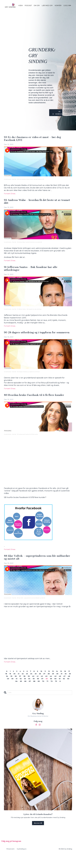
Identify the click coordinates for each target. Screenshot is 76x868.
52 (41, 690)
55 (55, 690)
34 (21, 687)
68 (50, 692)
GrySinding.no (22, 863)
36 (30, 687)
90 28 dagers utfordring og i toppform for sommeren (34, 337)
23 (35, 685)
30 (69, 685)
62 (21, 692)
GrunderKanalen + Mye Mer (10, 180)
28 (59, 685)
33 (16, 687)
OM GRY (37, 6)
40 (49, 687)
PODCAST (28, 6)
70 (60, 692)
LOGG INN (67, 6)
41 (54, 687)
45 (7, 690)
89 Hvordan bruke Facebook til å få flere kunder (33, 404)
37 (35, 687)
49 (27, 690)
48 (22, 690)
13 (56, 682)
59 (7, 692)
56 (60, 690)
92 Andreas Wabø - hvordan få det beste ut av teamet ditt (37, 203)
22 (30, 685)
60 (12, 692)
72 (69, 692)
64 (31, 692)
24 (40, 685)
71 (64, 692)
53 (46, 690)
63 (26, 692)
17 (7, 685)
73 (36, 695)
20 (21, 685)
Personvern (10, 863)
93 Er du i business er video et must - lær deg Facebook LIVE (37, 139)
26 (49, 685)
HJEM (21, 6)
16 (69, 682)
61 (16, 692)
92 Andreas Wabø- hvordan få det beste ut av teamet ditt (29, 244)
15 (65, 682)
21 (25, 685)
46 (12, 690)
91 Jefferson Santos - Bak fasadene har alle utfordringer (35, 271)
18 (12, 685)
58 (69, 690)
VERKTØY (58, 6)
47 (17, 690)
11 (48, 682)
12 (52, 682)
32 (11, 687)
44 (69, 687)
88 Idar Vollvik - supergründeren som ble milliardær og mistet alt (34, 568)
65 (36, 692)
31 (7, 687)
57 (64, 690)
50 (32, 690)
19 (16, 685)
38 (40, 687)
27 (54, 685)
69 (55, 692)
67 (45, 692)
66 (40, 692)
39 (44, 687)
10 (43, 682)
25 (44, 685)
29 (64, 685)
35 (25, 687)
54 (50, 690)
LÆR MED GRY (47, 6)
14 (60, 682)
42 (59, 687)
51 (37, 690)
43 (64, 687)
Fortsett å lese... (10, 195)
